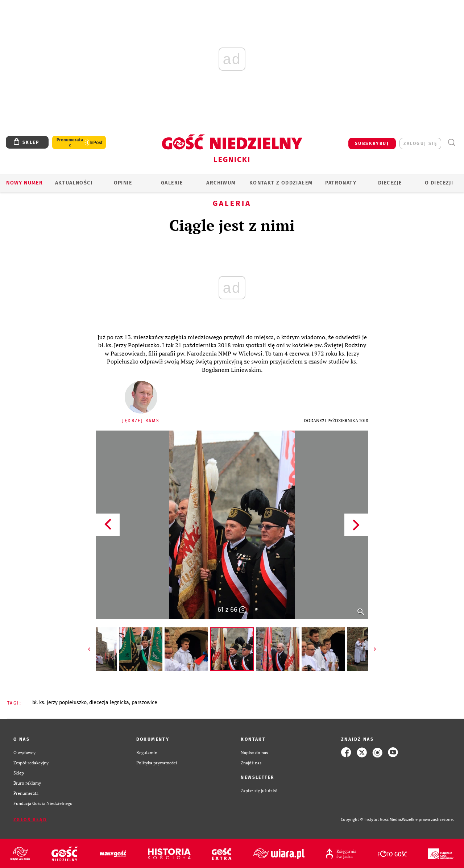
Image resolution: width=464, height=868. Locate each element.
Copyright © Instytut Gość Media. (371, 820)
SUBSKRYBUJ (372, 144)
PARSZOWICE (144, 703)
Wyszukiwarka (451, 143)
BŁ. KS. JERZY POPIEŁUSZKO (59, 703)
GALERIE (172, 183)
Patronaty (341, 183)
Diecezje (390, 183)
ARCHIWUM (221, 183)
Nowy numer (24, 183)
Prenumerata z (70, 142)
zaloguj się (420, 144)
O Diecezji (439, 183)
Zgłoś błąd (30, 820)
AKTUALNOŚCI (74, 183)
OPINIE (123, 183)
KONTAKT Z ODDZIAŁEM (281, 183)
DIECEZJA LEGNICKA (109, 703)
